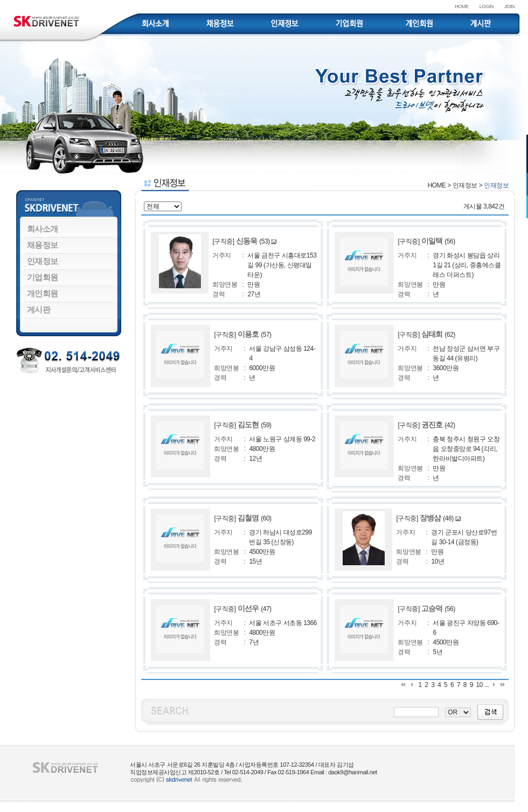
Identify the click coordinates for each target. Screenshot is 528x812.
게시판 (39, 310)
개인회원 (43, 293)
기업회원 (43, 277)
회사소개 (43, 229)
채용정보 (43, 245)
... (487, 685)
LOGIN (487, 6)
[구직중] (236, 241)
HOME (462, 6)
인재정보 (43, 261)
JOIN (509, 6)
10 (480, 685)
